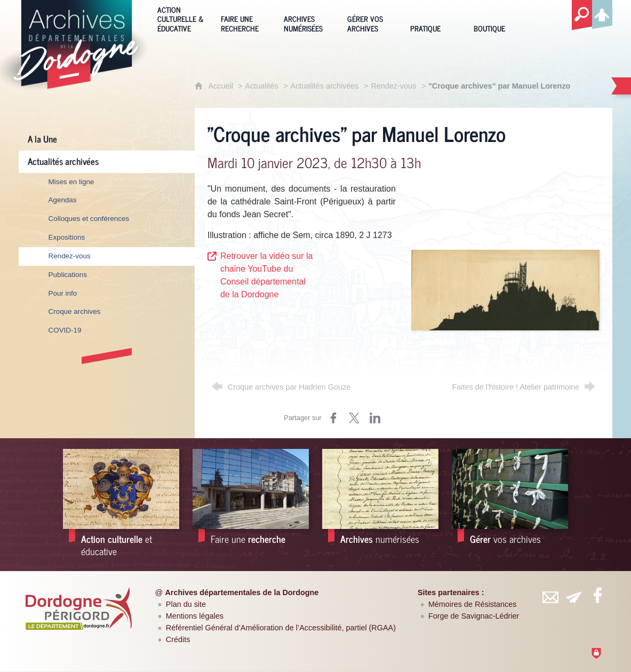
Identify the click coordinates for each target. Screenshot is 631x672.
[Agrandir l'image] (505, 290)
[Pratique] (434, 18)
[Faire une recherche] (245, 18)
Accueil (221, 86)
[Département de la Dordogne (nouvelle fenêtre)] (78, 608)
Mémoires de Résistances (473, 604)
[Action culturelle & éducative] (181, 18)
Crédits (178, 639)
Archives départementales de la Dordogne (242, 592)
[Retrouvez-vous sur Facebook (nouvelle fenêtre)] (598, 595)
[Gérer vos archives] (371, 18)
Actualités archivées (325, 86)
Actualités (261, 86)
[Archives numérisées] (307, 18)
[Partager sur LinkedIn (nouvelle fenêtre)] (375, 418)
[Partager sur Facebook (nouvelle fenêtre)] (333, 418)
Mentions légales (195, 616)
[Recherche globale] (582, 15)
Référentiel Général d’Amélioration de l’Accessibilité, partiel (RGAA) (281, 628)
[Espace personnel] (602, 13)
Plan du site (186, 604)
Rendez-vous (393, 86)
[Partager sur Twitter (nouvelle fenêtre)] (354, 418)
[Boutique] (497, 18)
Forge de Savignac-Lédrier (474, 616)
